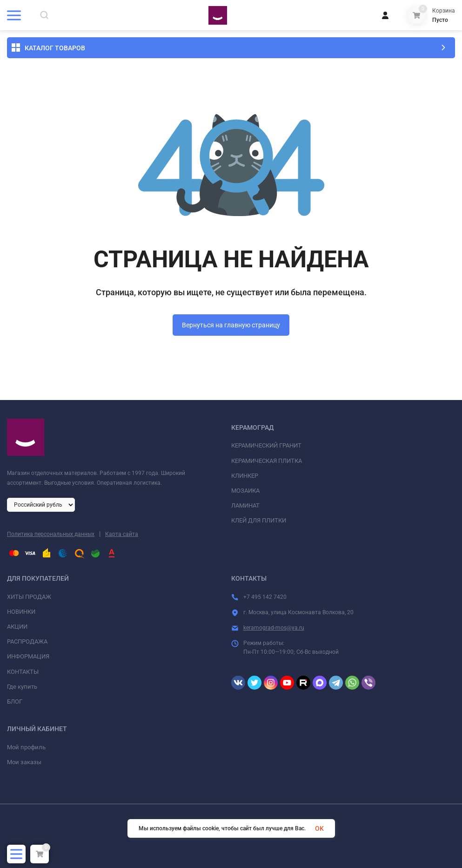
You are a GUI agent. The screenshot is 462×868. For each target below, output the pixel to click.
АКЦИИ (17, 627)
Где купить (22, 687)
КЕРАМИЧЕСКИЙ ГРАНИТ (266, 445)
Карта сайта (122, 534)
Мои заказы (24, 762)
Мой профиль (26, 747)
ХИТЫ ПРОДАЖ (29, 597)
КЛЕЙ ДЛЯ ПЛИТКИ (259, 520)
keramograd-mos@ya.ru (274, 628)
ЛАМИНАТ (245, 505)
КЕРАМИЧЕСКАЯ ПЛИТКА (267, 461)
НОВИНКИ (21, 612)
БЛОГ (15, 702)
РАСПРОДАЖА (27, 641)
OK (319, 828)
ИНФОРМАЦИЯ (28, 656)
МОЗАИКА (245, 491)
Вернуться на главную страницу (231, 325)
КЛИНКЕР (245, 476)
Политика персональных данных (51, 534)
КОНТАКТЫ (23, 672)
